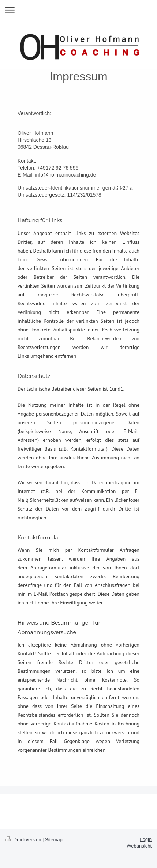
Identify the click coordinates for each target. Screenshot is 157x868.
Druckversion (24, 840)
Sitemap (54, 840)
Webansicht (139, 846)
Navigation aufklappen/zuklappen (78, 10)
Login (146, 839)
